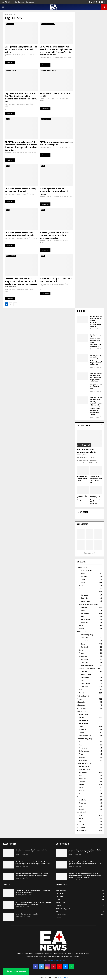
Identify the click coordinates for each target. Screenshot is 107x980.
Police (81, 626)
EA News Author (11, 55)
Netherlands (85, 623)
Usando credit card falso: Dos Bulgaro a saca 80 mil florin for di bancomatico (33, 891)
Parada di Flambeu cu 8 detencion (27, 914)
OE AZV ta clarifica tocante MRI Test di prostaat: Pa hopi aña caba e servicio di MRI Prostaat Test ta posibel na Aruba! (56, 51)
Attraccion (82, 757)
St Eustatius (81, 705)
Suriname (82, 791)
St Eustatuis (81, 702)
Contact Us (30, 2)
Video (79, 821)
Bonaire (84, 610)
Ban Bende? (81, 828)
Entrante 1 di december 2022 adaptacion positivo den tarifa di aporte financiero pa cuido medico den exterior (21, 283)
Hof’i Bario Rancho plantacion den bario (86, 451)
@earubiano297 (90, 553)
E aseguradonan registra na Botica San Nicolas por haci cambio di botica (21, 49)
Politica (81, 720)
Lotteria (81, 733)
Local (12, 24)
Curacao (84, 607)
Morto (79, 812)
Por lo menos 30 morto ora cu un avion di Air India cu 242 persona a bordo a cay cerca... (33, 903)
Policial (81, 717)
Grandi (81, 815)
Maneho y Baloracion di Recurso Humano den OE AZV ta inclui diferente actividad (55, 235)
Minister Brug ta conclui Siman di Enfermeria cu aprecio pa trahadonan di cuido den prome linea (85, 863)
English (79, 568)
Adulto (81, 818)
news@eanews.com (58, 960)
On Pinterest (82, 524)
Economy (84, 577)
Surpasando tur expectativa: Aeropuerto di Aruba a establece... (95, 500)
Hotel (81, 745)
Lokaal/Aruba (83, 635)
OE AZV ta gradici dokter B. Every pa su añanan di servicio (20, 190)
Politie (81, 690)
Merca (81, 788)
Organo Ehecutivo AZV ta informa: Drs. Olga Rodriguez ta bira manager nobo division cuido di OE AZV (21, 98)
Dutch (79, 632)
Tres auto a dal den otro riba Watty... (82, 498)
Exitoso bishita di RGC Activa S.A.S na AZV (56, 95)
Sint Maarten (85, 613)
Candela (82, 809)
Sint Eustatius (85, 619)
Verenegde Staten (87, 665)
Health (83, 574)
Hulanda (82, 785)
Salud (8, 24)
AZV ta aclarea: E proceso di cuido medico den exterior (56, 280)
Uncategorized (82, 831)
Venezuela (84, 595)
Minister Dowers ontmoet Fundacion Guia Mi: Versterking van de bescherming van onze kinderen (95, 341)
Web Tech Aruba (63, 978)
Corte (81, 727)
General (82, 742)
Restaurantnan (84, 751)
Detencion (82, 803)
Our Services (20, 2)
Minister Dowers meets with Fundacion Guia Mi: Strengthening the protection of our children (96, 360)
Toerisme (82, 653)
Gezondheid (85, 638)
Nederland (85, 687)
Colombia (84, 598)
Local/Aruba (83, 571)
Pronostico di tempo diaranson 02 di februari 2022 (96, 480)
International (83, 592)
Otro (80, 794)
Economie (84, 641)
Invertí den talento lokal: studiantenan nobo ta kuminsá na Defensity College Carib (85, 851)
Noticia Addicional (85, 736)
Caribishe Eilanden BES (87, 668)
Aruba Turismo (82, 739)
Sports (81, 586)
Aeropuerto (83, 760)
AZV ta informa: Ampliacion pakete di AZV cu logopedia (56, 143)
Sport (81, 650)
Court (83, 580)
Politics (81, 629)
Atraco (81, 806)
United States (85, 601)
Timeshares (83, 748)
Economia (82, 730)
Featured (48, 24)
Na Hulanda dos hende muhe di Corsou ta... (82, 479)
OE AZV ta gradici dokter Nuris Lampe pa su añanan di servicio (19, 234)
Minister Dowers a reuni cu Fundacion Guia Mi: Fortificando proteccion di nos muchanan (96, 322)
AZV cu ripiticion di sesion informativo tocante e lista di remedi (54, 191)
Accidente (82, 800)
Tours (81, 754)
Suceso (79, 797)
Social (49, 70)
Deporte (79, 699)
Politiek (81, 693)
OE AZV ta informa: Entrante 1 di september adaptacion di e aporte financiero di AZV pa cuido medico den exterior (21, 146)
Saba (83, 616)
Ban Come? (81, 824)
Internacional (81, 763)
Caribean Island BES (86, 604)
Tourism (82, 589)
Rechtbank (84, 647)
